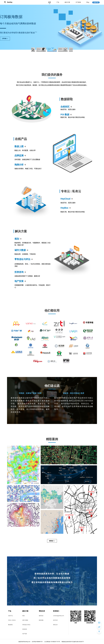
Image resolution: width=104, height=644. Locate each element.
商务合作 (55, 625)
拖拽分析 (20, 165)
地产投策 (20, 281)
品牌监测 (20, 156)
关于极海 (78, 2)
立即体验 (5, 39)
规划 (18, 239)
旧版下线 (96, 2)
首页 (50, 2)
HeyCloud (67, 199)
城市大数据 (21, 250)
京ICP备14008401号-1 (37, 642)
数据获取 (10, 625)
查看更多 (52, 541)
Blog (88, 2)
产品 (58, 2)
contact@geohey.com (59, 616)
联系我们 (52, 588)
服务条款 (41, 616)
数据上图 (20, 146)
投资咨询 (20, 272)
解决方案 (67, 2)
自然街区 (66, 107)
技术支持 (55, 620)
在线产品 (10, 616)
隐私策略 (41, 620)
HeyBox (66, 208)
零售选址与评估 (24, 259)
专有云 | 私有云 (12, 620)
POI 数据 (66, 115)
